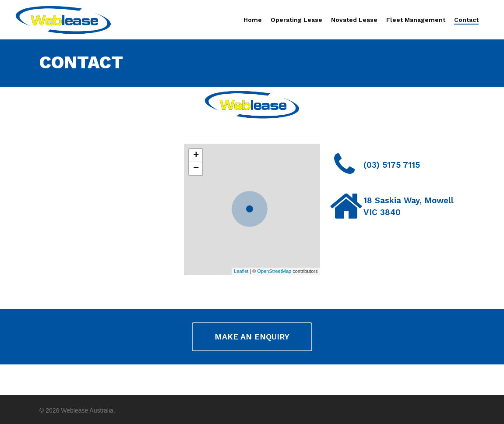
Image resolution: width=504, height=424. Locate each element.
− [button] (196, 169)
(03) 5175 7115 (392, 165)
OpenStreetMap (274, 271)
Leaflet (241, 271)
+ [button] (196, 155)
